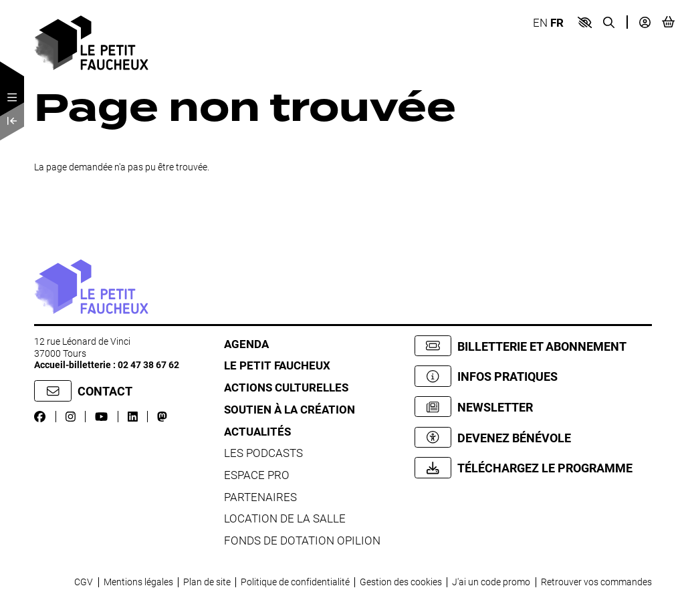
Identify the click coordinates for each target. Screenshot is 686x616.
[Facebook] (40, 417)
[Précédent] (12, 121)
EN (540, 22)
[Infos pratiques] (533, 376)
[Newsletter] (533, 407)
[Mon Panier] (668, 22)
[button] (585, 22)
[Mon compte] (645, 22)
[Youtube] (101, 417)
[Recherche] (609, 22)
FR (557, 22)
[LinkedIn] (133, 417)
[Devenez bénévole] (533, 437)
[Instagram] (71, 417)
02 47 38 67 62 (148, 364)
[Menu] (12, 98)
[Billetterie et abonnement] (533, 346)
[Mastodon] (162, 417)
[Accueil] (91, 42)
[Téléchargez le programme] (533, 467)
